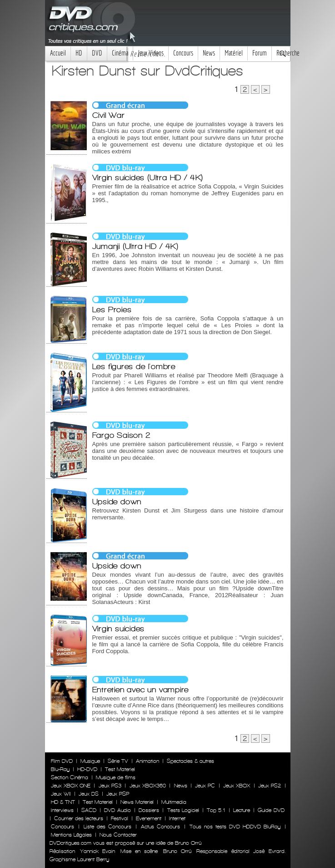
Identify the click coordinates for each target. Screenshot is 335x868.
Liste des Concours (107, 827)
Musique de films (116, 777)
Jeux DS (89, 794)
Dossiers (149, 810)
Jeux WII (61, 794)
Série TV (118, 761)
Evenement (149, 818)
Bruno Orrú (177, 851)
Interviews (62, 810)
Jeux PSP (118, 794)
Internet (177, 818)
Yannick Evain (97, 851)
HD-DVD (87, 769)
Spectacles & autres (190, 761)
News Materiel (137, 802)
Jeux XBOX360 (148, 786)
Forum (260, 53)
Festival (120, 818)
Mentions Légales (71, 835)
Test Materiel (120, 769)
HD (79, 53)
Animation (147, 761)
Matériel (234, 53)
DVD (97, 53)
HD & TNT (63, 802)
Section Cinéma (70, 777)
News (209, 53)
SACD (89, 810)
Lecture (242, 810)
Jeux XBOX (237, 786)
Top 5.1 (216, 810)
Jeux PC (205, 786)
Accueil (58, 53)
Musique (90, 761)
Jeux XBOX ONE (71, 786)
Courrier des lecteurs (79, 818)
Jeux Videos (151, 53)
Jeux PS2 (270, 786)
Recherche (288, 53)
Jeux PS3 (110, 786)
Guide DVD (271, 810)
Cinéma (120, 53)
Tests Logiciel (183, 810)
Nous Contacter (117, 835)
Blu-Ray (60, 769)
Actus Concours (160, 827)
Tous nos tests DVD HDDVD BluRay (235, 827)
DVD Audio (117, 810)
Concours (183, 53)
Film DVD (62, 761)
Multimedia (174, 802)
